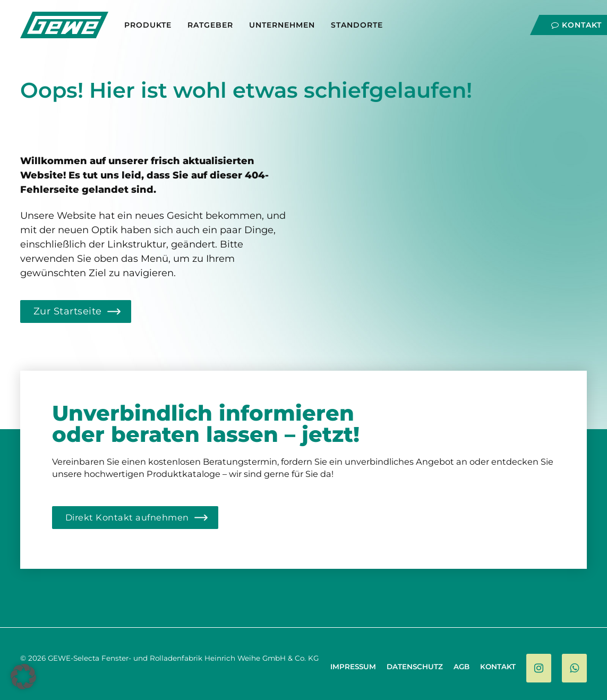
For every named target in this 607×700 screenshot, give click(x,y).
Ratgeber (210, 25)
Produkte (148, 25)
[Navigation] (576, 23)
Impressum (353, 667)
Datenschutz (415, 667)
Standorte (357, 25)
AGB (461, 667)
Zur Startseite (68, 311)
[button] (23, 677)
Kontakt (498, 667)
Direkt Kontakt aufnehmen (127, 517)
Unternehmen (282, 25)
